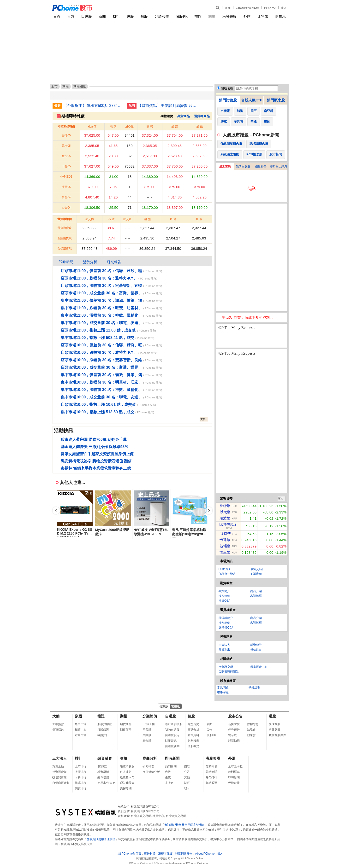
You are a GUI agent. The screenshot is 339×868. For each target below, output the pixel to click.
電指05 (66, 146)
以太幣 (225, 512)
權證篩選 (103, 730)
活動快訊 (224, 569)
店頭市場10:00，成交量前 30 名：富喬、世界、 (101, 367)
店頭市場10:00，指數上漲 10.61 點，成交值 (98, 405)
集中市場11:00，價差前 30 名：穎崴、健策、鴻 (101, 300)
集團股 (147, 735)
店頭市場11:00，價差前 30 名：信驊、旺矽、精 (101, 271)
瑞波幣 (225, 518)
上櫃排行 (81, 772)
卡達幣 (225, 540)
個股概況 (193, 746)
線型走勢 (193, 724)
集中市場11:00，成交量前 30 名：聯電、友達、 (101, 323)
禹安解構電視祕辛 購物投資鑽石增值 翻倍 (96, 461)
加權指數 (58, 724)
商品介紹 (256, 591)
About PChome (205, 854)
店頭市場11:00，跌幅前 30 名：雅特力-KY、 (99, 278)
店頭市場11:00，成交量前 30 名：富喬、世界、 (101, 293)
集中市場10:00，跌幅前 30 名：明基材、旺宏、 (101, 382)
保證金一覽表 (227, 574)
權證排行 (103, 735)
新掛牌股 (234, 724)
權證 (198, 16)
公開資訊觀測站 (229, 672)
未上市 (169, 783)
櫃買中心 (81, 730)
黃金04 (66, 197)
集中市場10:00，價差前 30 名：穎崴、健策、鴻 (101, 375)
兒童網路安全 (184, 854)
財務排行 (81, 777)
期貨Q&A (224, 601)
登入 (284, 8)
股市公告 (235, 716)
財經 (187, 783)
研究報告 (114, 262)
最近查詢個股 (174, 724)
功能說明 (255, 687)
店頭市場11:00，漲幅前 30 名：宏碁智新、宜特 (101, 286)
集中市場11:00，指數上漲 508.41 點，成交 (98, 338)
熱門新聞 (171, 766)
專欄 (124, 758)
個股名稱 (227, 88)
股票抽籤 (234, 741)
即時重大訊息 (279, 167)
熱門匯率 (234, 772)
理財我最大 (127, 783)
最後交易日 (257, 569)
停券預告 (234, 730)
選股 (130, 16)
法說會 (251, 730)
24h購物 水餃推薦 (247, 8)
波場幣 (225, 546)
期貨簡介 (224, 591)
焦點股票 (211, 783)
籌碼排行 (81, 783)
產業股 (147, 730)
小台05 (66, 166)
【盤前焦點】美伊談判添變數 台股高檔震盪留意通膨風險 (168, 106)
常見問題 (223, 687)
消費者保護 (165, 854)
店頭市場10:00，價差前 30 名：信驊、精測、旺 (101, 345)
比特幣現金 (228, 524)
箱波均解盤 (127, 766)
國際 (187, 766)
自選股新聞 (172, 746)
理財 (187, 788)
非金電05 (66, 177)
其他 (187, 777)
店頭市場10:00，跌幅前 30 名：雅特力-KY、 (99, 352)
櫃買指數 (58, 730)
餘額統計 (103, 766)
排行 (116, 16)
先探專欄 (126, 788)
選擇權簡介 (226, 618)
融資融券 (256, 645)
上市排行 (81, 766)
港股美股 (229, 16)
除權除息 (253, 724)
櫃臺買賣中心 (259, 667)
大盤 (71, 16)
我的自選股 (243, 167)
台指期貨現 (65, 249)
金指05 (66, 156)
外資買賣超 (59, 772)
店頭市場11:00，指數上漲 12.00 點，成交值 (98, 330)
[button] (209, 511)
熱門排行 (211, 777)
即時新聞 (66, 262)
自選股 (86, 16)
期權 (212, 16)
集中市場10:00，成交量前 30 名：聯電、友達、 (101, 397)
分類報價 (162, 16)
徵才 (220, 854)
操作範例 (224, 596)
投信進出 (256, 650)
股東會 (251, 735)
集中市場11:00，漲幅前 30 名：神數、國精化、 (101, 315)
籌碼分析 (193, 730)
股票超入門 (127, 777)
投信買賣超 (59, 777)
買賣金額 (58, 766)
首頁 (57, 16)
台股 (168, 772)
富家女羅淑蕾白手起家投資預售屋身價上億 (97, 454)
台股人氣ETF (252, 100)
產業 (168, 777)
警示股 (232, 735)
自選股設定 (172, 735)
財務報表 (193, 741)
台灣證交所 (226, 667)
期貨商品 (184, 116)
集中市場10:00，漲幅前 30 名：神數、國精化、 (101, 390)
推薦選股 (274, 730)
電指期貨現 (65, 228)
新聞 (228, 8)
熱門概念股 (276, 100)
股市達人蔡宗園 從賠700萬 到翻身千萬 (94, 440)
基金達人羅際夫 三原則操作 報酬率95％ (95, 447)
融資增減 (103, 772)
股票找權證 (105, 724)
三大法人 (224, 645)
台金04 (66, 208)
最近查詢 (225, 167)
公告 (209, 730)
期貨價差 (126, 730)
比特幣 (263, 16)
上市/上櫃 (149, 724)
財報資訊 (171, 741)
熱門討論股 (228, 100)
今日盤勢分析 (151, 772)
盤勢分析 (90, 262)
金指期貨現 (65, 238)
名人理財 (126, 772)
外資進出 (224, 650)
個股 (191, 716)
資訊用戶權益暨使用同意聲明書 (184, 825)
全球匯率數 (235, 766)
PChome (270, 8)
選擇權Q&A (226, 628)
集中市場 (81, 724)
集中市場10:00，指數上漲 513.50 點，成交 (98, 412)
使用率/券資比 (106, 783)
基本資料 (193, 735)
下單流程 (256, 574)
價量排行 (261, 167)
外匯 (247, 16)
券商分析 (150, 758)
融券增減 (103, 777)
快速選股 (274, 724)
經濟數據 (234, 783)
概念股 (147, 741)
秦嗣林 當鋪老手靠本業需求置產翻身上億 (96, 468)
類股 (144, 16)
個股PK (182, 16)
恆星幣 (225, 552)
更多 (203, 419)
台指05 (66, 135)
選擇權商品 (202, 116)
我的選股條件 (277, 735)
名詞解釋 (256, 596)
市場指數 (81, 735)
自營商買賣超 (61, 783)
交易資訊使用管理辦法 (101, 839)
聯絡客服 (223, 692)
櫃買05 (66, 187)
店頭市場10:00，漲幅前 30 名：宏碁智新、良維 (101, 360)
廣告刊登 (150, 854)
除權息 (280, 16)
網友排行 (81, 788)
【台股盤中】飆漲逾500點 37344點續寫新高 (93, 106)
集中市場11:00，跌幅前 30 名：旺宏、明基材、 (101, 308)
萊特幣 (225, 533)
